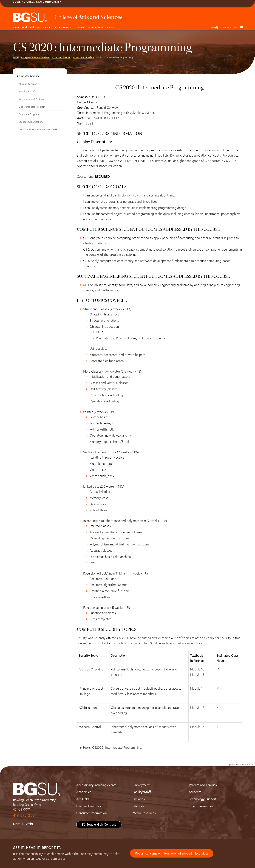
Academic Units (64, 27)
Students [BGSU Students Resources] (195, 792)
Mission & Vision (28, 84)
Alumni (110, 27)
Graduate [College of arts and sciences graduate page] (47, 27)
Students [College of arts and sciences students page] (80, 27)
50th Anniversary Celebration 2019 (38, 129)
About (16, 27)
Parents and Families (203, 785)
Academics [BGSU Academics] (84, 792)
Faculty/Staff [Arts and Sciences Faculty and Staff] (96, 27)
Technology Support (203, 799)
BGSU (16, 57)
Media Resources (144, 813)
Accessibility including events (96, 785)
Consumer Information (91, 813)
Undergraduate (30, 27)
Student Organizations (31, 122)
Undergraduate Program (32, 107)
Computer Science (61, 57)
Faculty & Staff (27, 91)
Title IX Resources (201, 806)
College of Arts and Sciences (36, 57)
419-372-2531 (25, 815)
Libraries (138, 806)
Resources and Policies (31, 99)
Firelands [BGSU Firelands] (139, 799)
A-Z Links (83, 799)
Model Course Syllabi (83, 57)
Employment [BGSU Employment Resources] (141, 785)
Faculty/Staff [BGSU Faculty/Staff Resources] (142, 792)
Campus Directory (89, 806)
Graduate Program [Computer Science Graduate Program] (29, 114)
